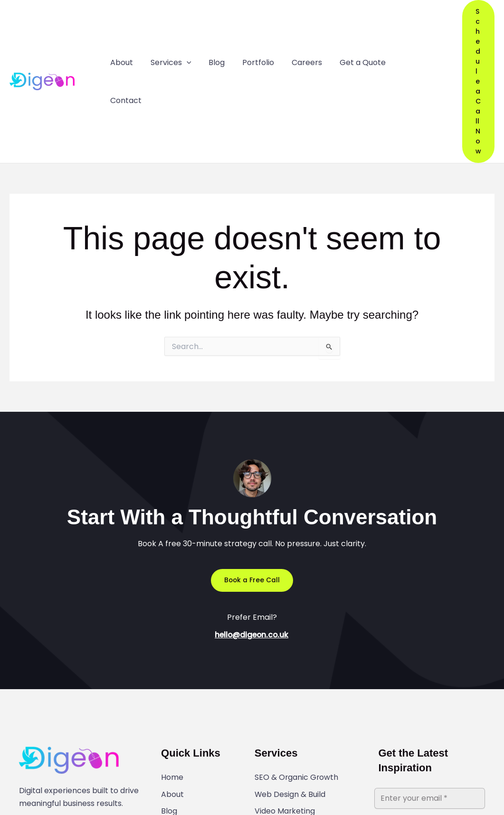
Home (172, 667)
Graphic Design (283, 714)
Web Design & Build (290, 683)
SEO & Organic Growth (297, 667)
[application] (182, 27)
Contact (177, 730)
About (172, 683)
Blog (169, 699)
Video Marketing (285, 699)
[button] (469, 27)
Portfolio (177, 714)
